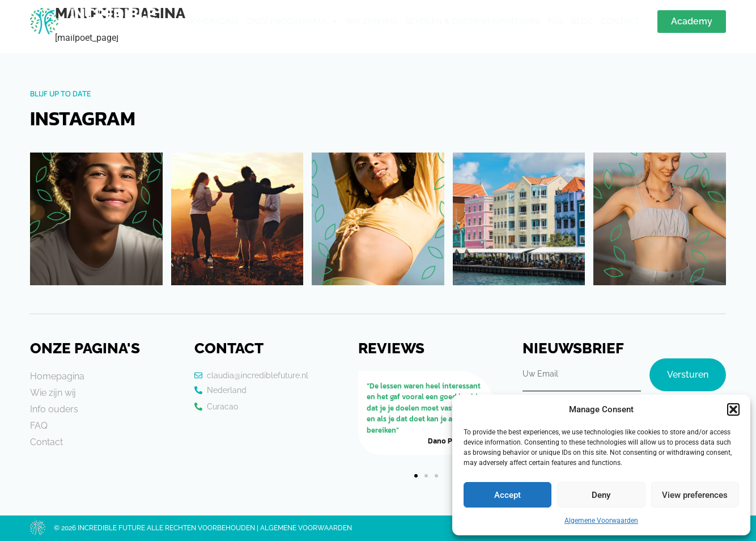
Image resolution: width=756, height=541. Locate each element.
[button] (733, 409)
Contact (620, 22)
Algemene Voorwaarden (601, 521)
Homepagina (213, 22)
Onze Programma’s (292, 22)
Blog (582, 22)
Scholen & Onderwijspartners (472, 22)
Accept (507, 495)
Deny (601, 495)
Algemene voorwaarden (306, 528)
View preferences (695, 495)
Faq (556, 22)
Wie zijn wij (371, 22)
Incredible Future (113, 22)
